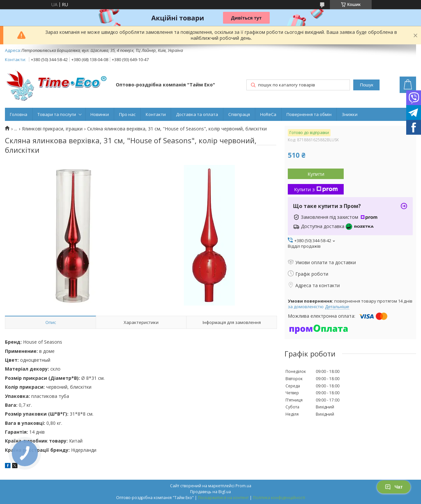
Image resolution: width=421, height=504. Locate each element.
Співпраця (239, 114)
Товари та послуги (57, 114)
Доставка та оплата (197, 114)
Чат (394, 487)
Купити (316, 174)
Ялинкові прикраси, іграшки (52, 129)
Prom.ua (243, 486)
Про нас (127, 114)
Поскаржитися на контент (223, 498)
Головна (19, 114)
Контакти (156, 114)
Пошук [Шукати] (366, 85)
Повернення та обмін (309, 114)
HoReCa (268, 114)
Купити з (316, 189)
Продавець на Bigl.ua (210, 492)
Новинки (100, 114)
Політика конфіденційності (279, 498)
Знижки (350, 114)
